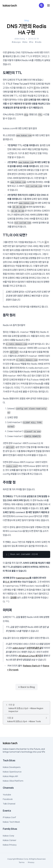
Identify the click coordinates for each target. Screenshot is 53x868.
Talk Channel (9, 803)
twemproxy (23, 578)
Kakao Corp (8, 835)
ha (32, 42)
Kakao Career (10, 840)
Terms (22, 862)
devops (17, 42)
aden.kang (18, 648)
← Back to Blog (27, 687)
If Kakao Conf (9, 817)
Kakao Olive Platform (13, 780)
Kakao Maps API (10, 776)
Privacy (30, 862)
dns (26, 42)
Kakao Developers (12, 767)
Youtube (7, 794)
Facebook (8, 799)
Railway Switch (32, 666)
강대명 (14, 597)
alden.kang (20, 39)
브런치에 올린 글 (34, 648)
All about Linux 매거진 (30, 656)
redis (39, 42)
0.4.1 (8, 582)
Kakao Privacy (10, 844)
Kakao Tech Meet (11, 822)
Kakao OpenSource (12, 771)
